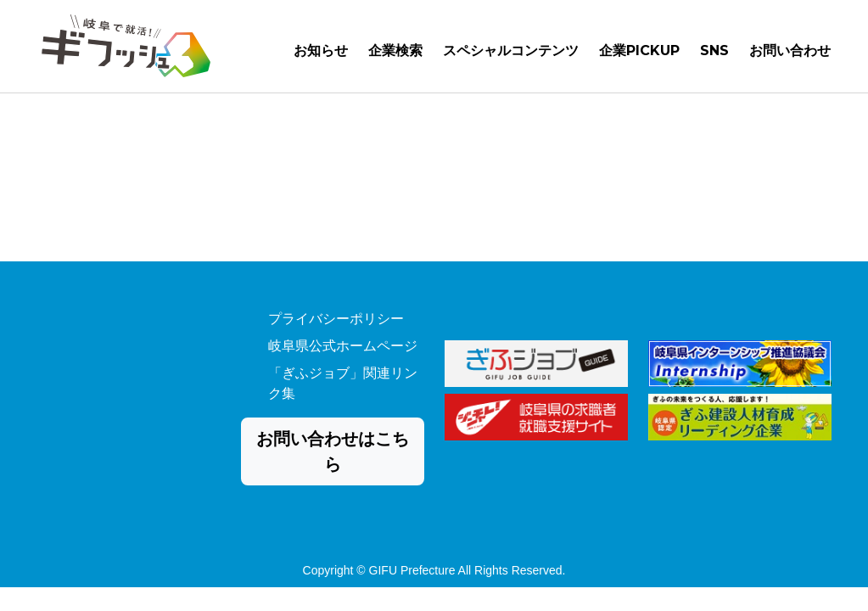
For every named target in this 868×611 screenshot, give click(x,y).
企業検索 (395, 54)
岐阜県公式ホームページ (343, 346)
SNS (714, 54)
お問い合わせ (790, 54)
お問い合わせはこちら (333, 451)
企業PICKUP (639, 54)
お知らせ (321, 54)
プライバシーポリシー (336, 319)
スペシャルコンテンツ (511, 54)
